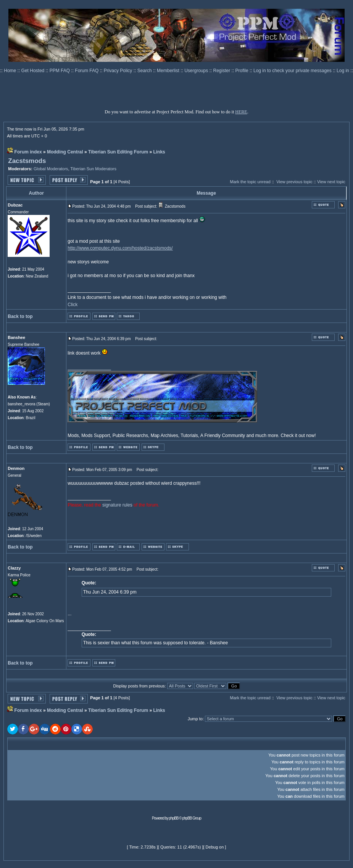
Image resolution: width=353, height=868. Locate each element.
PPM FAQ (60, 71)
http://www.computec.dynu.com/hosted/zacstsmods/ (120, 248)
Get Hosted (34, 71)
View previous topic (294, 182)
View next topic (331, 182)
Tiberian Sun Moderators (93, 169)
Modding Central (65, 152)
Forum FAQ (87, 71)
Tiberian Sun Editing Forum (118, 152)
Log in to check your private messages (293, 71)
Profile (243, 71)
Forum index (28, 152)
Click (73, 305)
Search (145, 71)
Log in (343, 71)
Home (10, 71)
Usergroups (197, 71)
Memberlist (169, 71)
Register (222, 71)
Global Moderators (51, 169)
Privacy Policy (119, 71)
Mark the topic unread (250, 182)
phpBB (174, 818)
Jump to (195, 719)
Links (159, 152)
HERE (241, 112)
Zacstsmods (27, 161)
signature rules (117, 505)
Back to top (20, 316)
